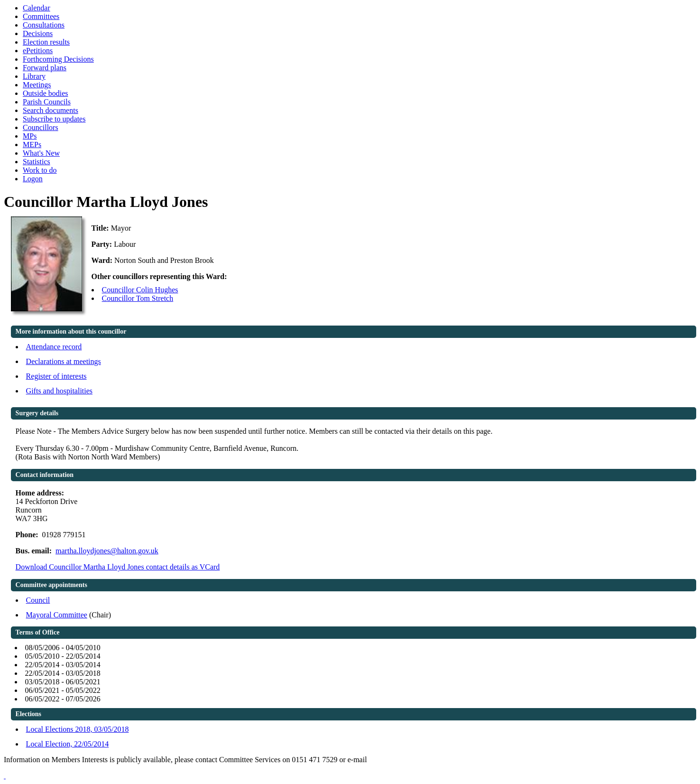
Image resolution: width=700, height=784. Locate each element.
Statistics (37, 162)
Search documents (51, 110)
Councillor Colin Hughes (140, 290)
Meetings (37, 85)
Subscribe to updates (54, 119)
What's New (41, 153)
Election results (46, 42)
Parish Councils (47, 102)
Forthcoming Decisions (58, 59)
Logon (33, 179)
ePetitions (38, 51)
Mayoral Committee (57, 615)
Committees (41, 16)
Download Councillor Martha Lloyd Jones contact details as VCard (118, 567)
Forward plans (45, 68)
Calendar (37, 8)
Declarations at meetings (64, 361)
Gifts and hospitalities (59, 391)
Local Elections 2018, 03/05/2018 (78, 729)
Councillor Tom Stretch (138, 298)
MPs (30, 136)
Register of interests (56, 376)
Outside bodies (46, 93)
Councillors (41, 127)
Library (34, 76)
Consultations (44, 25)
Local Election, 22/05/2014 (68, 744)
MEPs (32, 145)
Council (38, 600)
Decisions (38, 33)
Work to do (40, 170)
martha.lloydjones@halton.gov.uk (107, 551)
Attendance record (54, 347)
